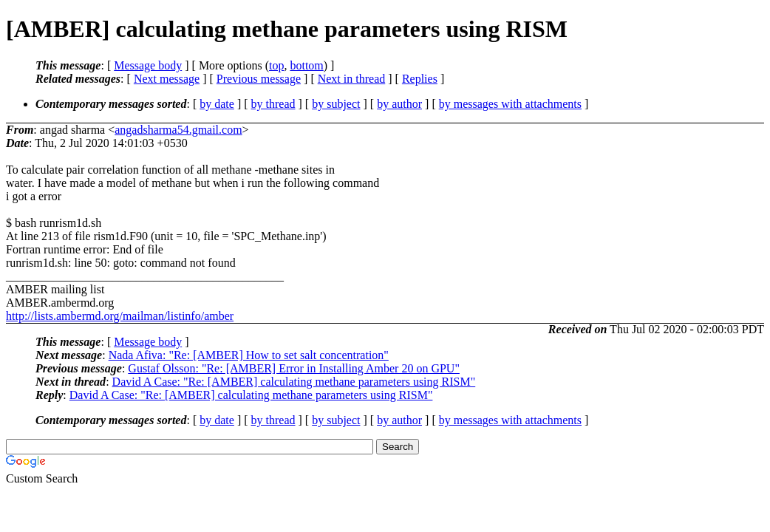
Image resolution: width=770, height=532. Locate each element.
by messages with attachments (510, 104)
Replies (420, 79)
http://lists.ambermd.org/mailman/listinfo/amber (120, 316)
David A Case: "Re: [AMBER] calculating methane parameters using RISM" (294, 382)
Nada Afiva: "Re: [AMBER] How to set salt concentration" (249, 355)
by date (217, 104)
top (276, 65)
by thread (273, 104)
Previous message (259, 79)
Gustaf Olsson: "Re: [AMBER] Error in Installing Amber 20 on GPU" (294, 368)
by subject (336, 104)
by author (399, 104)
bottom (306, 65)
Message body (148, 65)
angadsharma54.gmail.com (178, 130)
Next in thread (352, 79)
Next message (167, 79)
